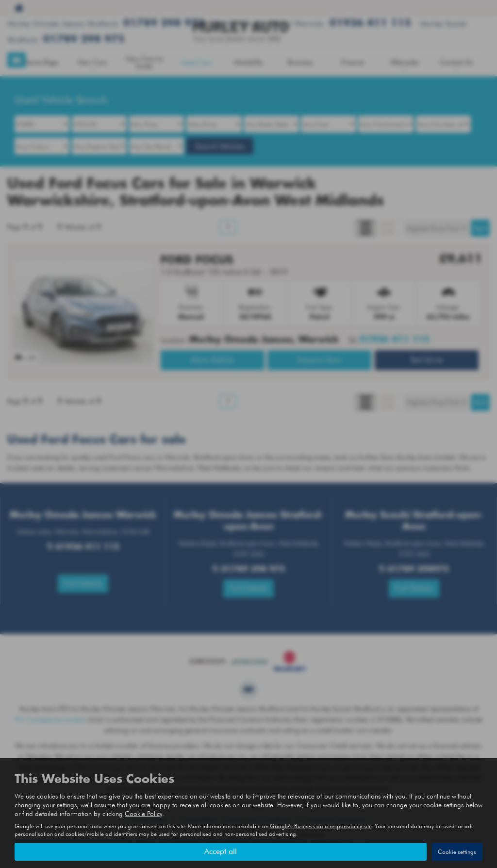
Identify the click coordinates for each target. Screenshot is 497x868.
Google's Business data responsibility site (321, 826)
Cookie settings (457, 852)
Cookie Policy (143, 814)
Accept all (221, 851)
